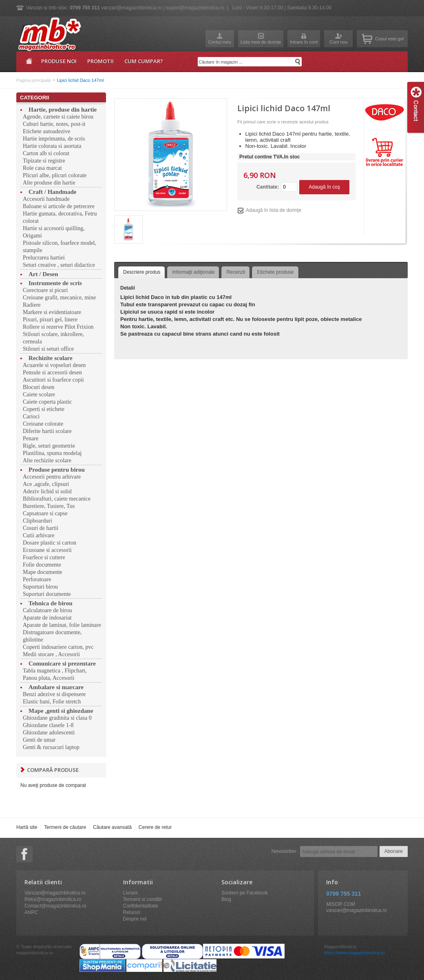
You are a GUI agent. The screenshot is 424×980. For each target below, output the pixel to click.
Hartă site (27, 827)
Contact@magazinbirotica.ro (55, 906)
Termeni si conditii (142, 899)
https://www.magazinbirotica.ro (354, 953)
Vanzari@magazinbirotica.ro (55, 893)
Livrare (131, 893)
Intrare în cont (304, 42)
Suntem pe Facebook (245, 893)
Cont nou (339, 42)
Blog (226, 899)
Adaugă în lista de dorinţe (274, 210)
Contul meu (220, 42)
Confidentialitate (141, 906)
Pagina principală (28, 64)
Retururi (132, 912)
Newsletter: (285, 851)
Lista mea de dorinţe (261, 42)
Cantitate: (268, 187)
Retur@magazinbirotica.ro (53, 899)
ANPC (31, 912)
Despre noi (135, 919)
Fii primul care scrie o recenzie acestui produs (283, 122)
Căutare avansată (112, 827)
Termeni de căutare (65, 827)
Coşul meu (367, 39)
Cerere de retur (155, 827)
